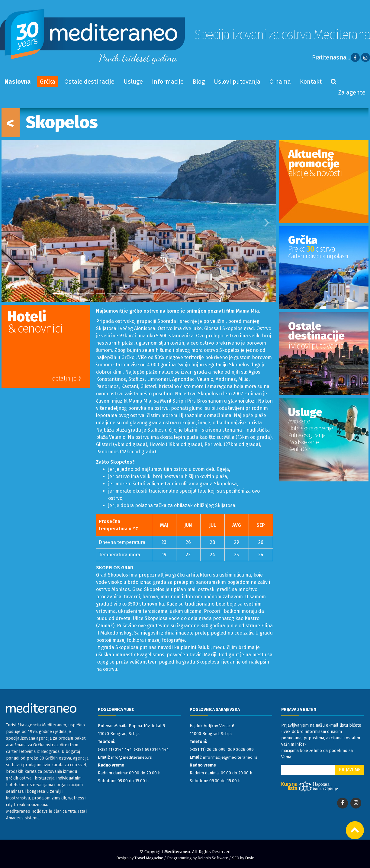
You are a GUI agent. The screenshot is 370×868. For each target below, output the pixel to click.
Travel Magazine (149, 858)
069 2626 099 (241, 749)
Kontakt (311, 82)
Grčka (48, 82)
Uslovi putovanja (237, 82)
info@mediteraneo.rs (132, 757)
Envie (249, 858)
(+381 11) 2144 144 (116, 749)
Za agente (352, 92)
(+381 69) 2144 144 (153, 749)
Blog (199, 82)
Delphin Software (213, 858)
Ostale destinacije (89, 82)
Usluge (133, 82)
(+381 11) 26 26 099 (208, 749)
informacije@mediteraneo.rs (230, 757)
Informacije (168, 82)
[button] (8, 221)
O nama (280, 82)
